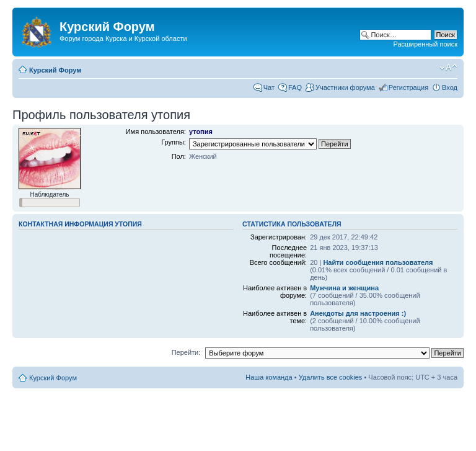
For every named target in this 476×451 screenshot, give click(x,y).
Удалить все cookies (331, 377)
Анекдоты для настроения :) (358, 313)
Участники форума (345, 87)
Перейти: (186, 352)
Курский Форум (55, 70)
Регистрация (408, 87)
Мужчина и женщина (344, 288)
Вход (450, 87)
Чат (269, 87)
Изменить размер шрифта (448, 68)
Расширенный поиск (425, 44)
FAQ (295, 87)
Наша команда (269, 377)
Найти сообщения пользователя (378, 262)
